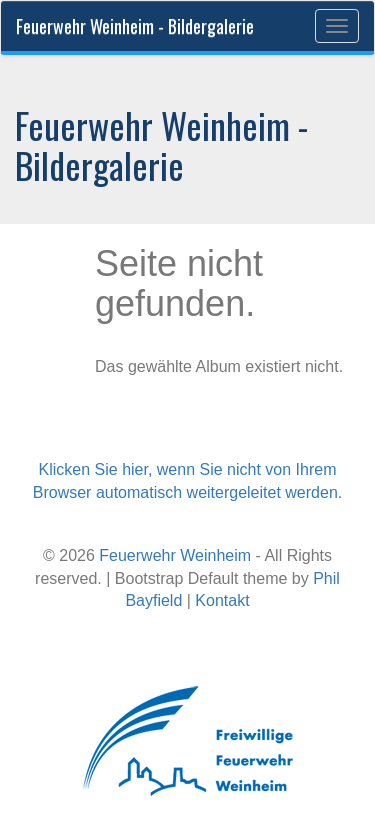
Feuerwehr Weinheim (175, 555)
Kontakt (222, 600)
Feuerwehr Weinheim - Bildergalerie (135, 26)
